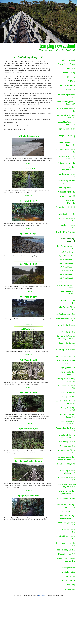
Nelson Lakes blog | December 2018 (66, 344)
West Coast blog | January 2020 (65, 314)
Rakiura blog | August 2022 (67, 187)
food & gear (71, 81)
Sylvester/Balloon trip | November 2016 (68, 422)
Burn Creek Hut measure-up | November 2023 (67, 157)
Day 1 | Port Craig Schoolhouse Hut (28, 136)
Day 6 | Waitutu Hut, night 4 (28, 297)
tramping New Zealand (69, 60)
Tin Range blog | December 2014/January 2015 (67, 472)
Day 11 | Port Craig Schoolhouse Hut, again (28, 461)
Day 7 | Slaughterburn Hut (28, 329)
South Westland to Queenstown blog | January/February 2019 (66, 337)
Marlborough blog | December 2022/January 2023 (66, 182)
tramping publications (69, 568)
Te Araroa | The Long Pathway (66, 64)
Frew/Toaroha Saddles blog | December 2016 (67, 416)
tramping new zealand (57, 46)
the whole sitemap (70, 589)
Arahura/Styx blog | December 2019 (66, 326)
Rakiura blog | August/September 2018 (65, 351)
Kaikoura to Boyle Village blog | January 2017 (66, 409)
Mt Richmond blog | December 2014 (66, 479)
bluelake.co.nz (42, 595)
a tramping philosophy (69, 73)
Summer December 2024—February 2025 (67, 144)
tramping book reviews (68, 572)
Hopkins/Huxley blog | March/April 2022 (69, 202)
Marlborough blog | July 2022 (66, 192)
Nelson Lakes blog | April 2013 (66, 550)
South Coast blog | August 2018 (66, 356)
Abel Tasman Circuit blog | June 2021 (66, 301)
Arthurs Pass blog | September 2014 (66, 499)
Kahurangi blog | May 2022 (67, 196)
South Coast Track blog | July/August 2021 (68, 240)
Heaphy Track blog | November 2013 (66, 524)
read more (28, 163)
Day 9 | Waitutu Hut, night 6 (28, 392)
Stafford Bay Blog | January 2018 (65, 367)
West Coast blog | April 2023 (66, 163)
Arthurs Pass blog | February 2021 (67, 308)
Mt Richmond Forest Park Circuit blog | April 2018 (65, 362)
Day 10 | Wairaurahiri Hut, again (28, 429)
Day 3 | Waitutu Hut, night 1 (28, 201)
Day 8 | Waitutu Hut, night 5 (28, 360)
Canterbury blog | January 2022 (66, 214)
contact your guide (70, 576)
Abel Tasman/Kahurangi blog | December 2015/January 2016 (66, 458)
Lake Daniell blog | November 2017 (67, 387)
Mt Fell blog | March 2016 (67, 446)
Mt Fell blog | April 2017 (68, 392)
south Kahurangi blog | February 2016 (66, 451)
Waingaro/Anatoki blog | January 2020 (66, 319)
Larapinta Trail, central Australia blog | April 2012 (66, 559)
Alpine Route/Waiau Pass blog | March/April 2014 (66, 506)
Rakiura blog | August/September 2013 (65, 537)
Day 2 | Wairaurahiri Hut (28, 168)
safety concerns (70, 77)
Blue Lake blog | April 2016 (67, 442)
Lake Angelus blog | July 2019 (66, 332)
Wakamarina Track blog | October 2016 (65, 429)
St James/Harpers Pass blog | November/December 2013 (66, 517)
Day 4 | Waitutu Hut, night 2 (28, 233)
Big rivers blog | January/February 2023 (68, 168)
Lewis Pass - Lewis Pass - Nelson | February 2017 (65, 402)
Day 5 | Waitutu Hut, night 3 (28, 264)
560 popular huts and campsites (66, 85)
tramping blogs (71, 90)
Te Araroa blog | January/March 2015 (66, 465)
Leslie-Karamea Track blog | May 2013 (66, 544)
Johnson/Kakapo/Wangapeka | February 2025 (66, 123)
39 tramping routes (69, 68)
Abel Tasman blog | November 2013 (66, 531)
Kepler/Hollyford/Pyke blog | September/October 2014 (67, 492)
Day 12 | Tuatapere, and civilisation (28, 496)
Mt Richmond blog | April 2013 (66, 554)
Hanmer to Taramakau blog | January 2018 (67, 373)
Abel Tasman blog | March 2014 (66, 511)
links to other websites (68, 580)
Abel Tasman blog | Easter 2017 (66, 396)
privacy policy (71, 585)
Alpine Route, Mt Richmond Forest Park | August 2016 (67, 436)
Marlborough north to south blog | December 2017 (65, 380)
